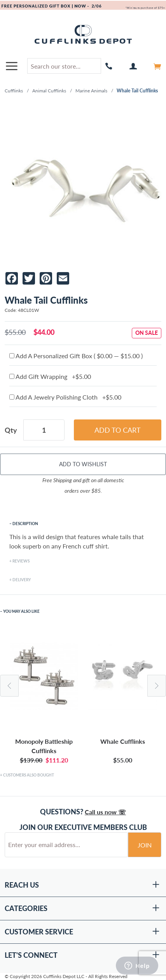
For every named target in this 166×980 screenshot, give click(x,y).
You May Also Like (21, 611)
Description (25, 524)
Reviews (21, 561)
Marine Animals (91, 91)
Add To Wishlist (83, 464)
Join (145, 845)
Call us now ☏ (105, 812)
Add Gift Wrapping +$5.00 (50, 376)
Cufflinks (14, 91)
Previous (9, 686)
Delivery (22, 580)
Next (157, 686)
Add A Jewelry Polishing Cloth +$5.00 (65, 397)
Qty (11, 430)
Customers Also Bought (29, 775)
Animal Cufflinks (49, 91)
